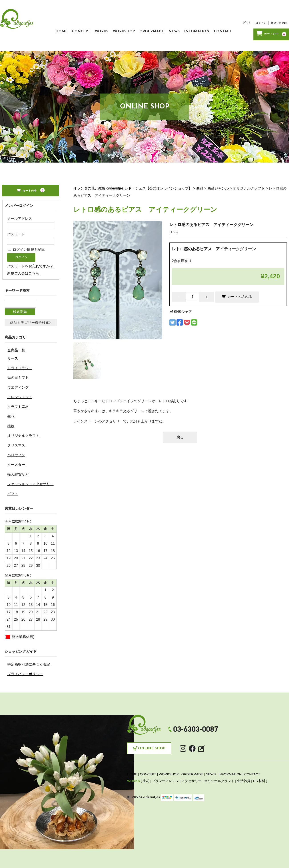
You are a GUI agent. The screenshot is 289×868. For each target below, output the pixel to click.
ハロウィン (16, 451)
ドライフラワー (20, 364)
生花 (11, 413)
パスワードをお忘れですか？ (30, 272)
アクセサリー (191, 777)
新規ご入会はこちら (23, 279)
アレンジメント (20, 394)
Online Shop (152, 745)
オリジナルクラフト (23, 432)
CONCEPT (35, 42)
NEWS (145, 42)
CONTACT (203, 42)
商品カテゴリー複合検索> (31, 319)
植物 (11, 423)
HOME (11, 42)
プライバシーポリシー (25, 670)
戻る (180, 443)
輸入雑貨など (18, 471)
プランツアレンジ (165, 777)
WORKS (59, 42)
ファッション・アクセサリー (30, 481)
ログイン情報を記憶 (26, 255)
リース (13, 355)
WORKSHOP (86, 42)
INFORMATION (230, 771)
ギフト (13, 490)
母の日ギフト (18, 374)
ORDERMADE (119, 42)
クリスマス (16, 442)
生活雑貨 (244, 777)
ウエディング (18, 384)
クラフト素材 (18, 403)
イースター (16, 461)
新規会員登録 (254, 36)
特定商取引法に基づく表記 (29, 661)
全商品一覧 (16, 347)
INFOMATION (173, 42)
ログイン (236, 36)
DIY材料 (259, 777)
